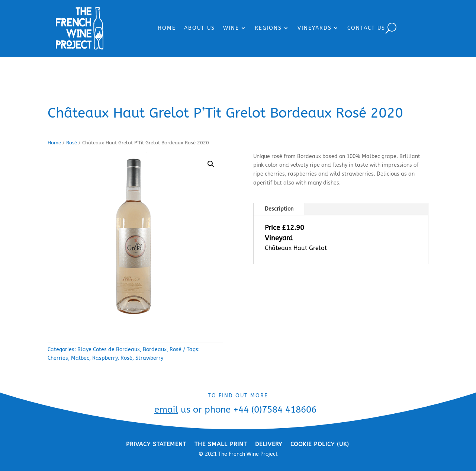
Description (279, 209)
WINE (231, 28)
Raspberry (105, 358)
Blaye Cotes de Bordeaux (109, 350)
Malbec (80, 358)
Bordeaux (155, 350)
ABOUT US (200, 28)
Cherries (58, 358)
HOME (167, 28)
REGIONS (268, 28)
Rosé (72, 143)
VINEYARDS (315, 28)
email (166, 410)
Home (54, 143)
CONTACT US (366, 28)
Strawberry (149, 358)
